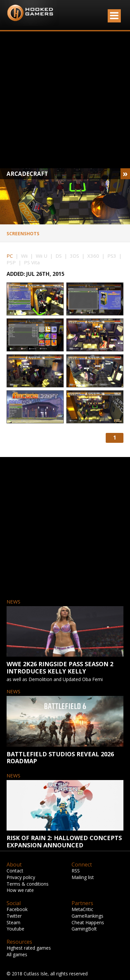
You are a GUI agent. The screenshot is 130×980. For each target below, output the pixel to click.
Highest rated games (29, 948)
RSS (76, 871)
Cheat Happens (88, 922)
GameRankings (87, 916)
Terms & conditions (28, 884)
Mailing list (83, 877)
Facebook (17, 909)
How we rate (20, 890)
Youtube (15, 929)
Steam (13, 922)
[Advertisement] (62, 100)
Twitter (14, 916)
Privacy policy (21, 877)
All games (17, 954)
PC (10, 256)
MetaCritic (82, 909)
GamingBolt (84, 929)
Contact (15, 871)
